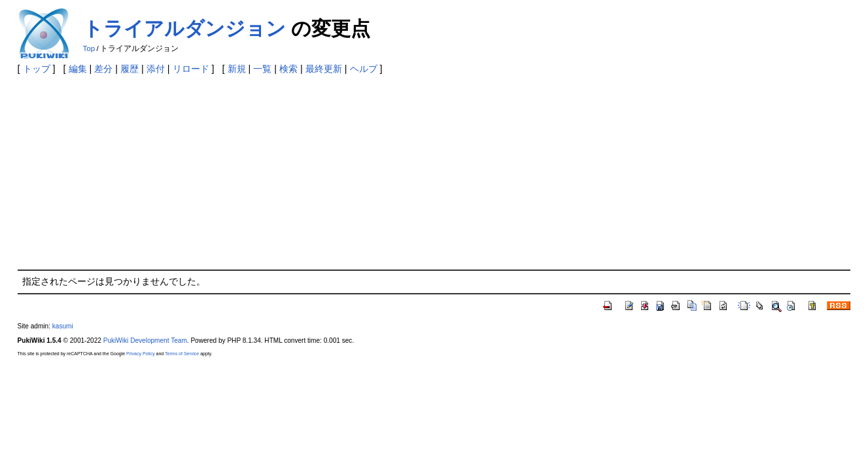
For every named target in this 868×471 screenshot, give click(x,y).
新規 (237, 69)
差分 (103, 69)
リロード (191, 69)
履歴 (130, 69)
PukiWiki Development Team (145, 340)
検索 (288, 69)
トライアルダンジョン (184, 28)
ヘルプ (364, 69)
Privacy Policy (141, 354)
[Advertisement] (434, 171)
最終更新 (324, 69)
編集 (78, 69)
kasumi (63, 326)
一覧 (262, 69)
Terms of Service (182, 354)
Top (89, 48)
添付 (156, 69)
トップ (37, 69)
